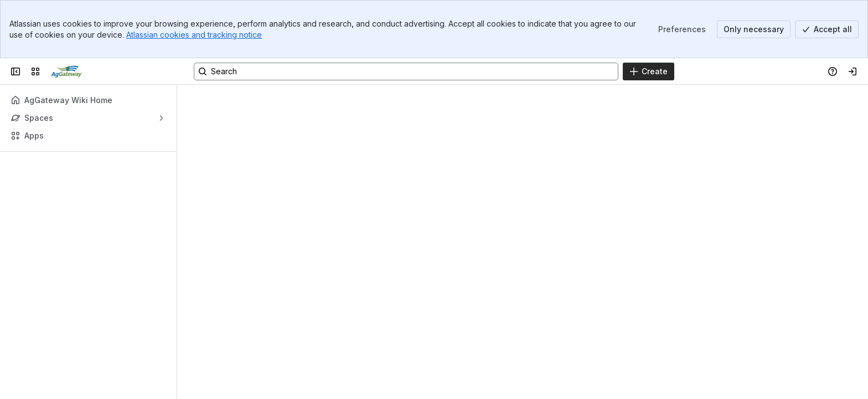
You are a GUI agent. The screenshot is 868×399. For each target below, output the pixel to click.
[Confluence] (66, 71)
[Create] (649, 71)
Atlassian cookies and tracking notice (194, 35)
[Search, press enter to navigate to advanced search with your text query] (406, 71)
